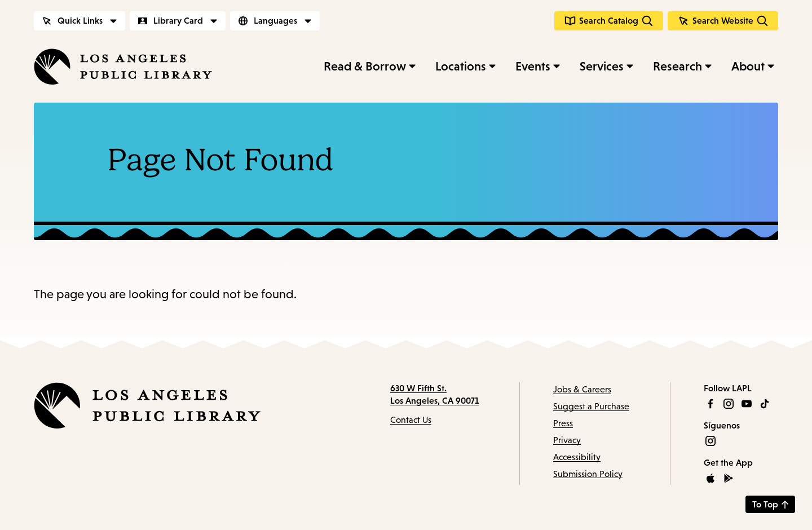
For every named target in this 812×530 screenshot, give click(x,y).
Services (602, 66)
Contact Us (411, 420)
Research (678, 66)
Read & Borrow (365, 66)
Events (533, 66)
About (748, 66)
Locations (461, 66)
